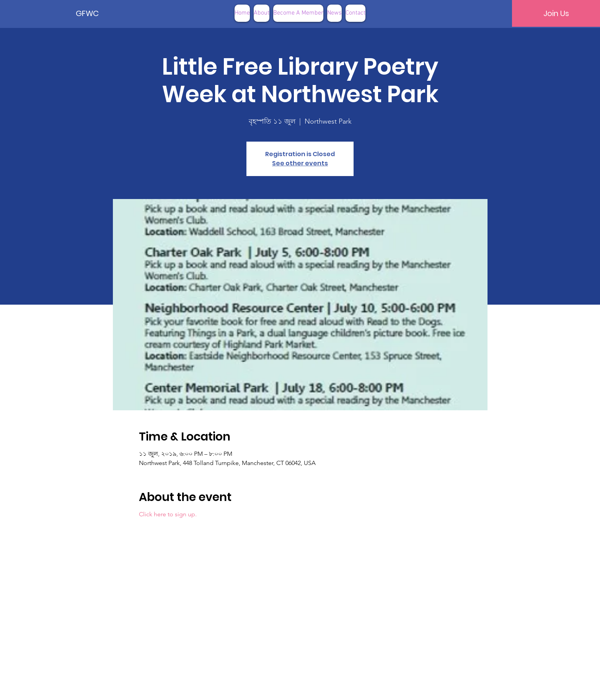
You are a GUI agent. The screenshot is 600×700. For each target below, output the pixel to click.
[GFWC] (102, 13)
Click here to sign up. (168, 514)
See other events (300, 163)
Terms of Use (339, 688)
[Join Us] (556, 13)
